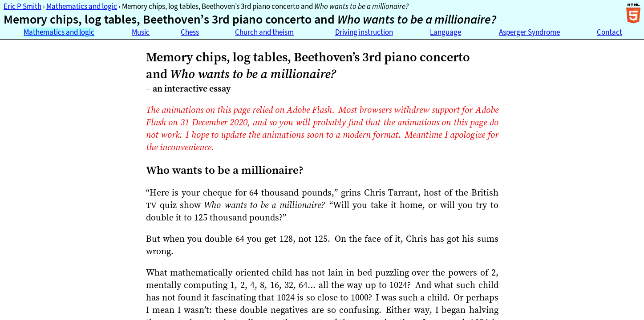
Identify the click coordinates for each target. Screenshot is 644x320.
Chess (190, 32)
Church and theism (264, 32)
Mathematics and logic (82, 6)
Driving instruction (364, 32)
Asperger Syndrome (529, 32)
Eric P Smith (22, 6)
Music (141, 32)
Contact (610, 32)
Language (446, 32)
